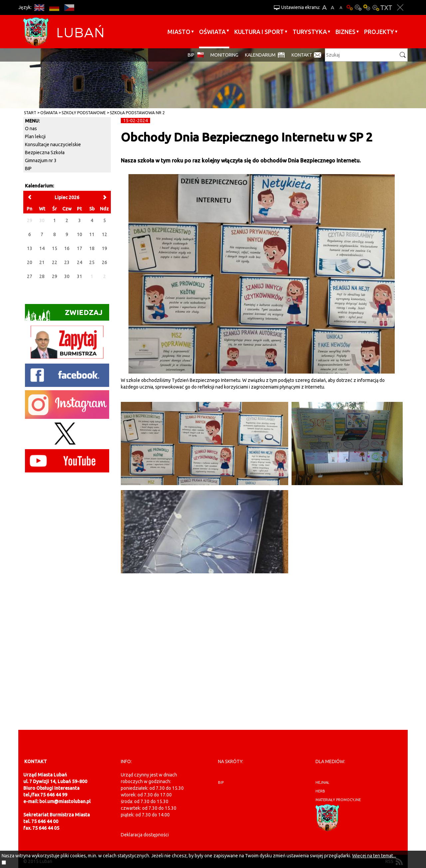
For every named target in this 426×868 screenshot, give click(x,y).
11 (92, 234)
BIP (191, 55)
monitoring (224, 55)
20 (30, 262)
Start (30, 113)
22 (55, 262)
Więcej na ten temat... (374, 856)
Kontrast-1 (367, 7)
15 (55, 248)
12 (105, 234)
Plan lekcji (35, 137)
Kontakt (302, 55)
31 (80, 276)
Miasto (179, 32)
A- (341, 7)
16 (67, 248)
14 (42, 248)
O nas (31, 129)
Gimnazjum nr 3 (41, 160)
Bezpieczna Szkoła (45, 152)
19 (105, 248)
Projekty (379, 32)
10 (80, 234)
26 (105, 262)
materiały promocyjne (338, 800)
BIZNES (345, 32)
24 (80, 262)
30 (67, 276)
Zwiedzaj (64, 314)
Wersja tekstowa (386, 7)
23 (67, 262)
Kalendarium (260, 55)
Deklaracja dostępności (145, 835)
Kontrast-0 (358, 7)
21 (42, 262)
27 (30, 276)
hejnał (322, 782)
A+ (324, 7)
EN (39, 7)
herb (320, 791)
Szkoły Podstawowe (84, 113)
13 (30, 248)
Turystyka (310, 32)
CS (69, 7)
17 (80, 248)
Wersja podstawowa (349, 7)
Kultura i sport (259, 32)
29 (55, 276)
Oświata (212, 32)
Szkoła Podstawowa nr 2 (137, 113)
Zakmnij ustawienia (400, 7)
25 (92, 262)
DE (54, 7)
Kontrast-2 (375, 7)
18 (92, 248)
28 (42, 276)
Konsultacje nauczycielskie (53, 145)
